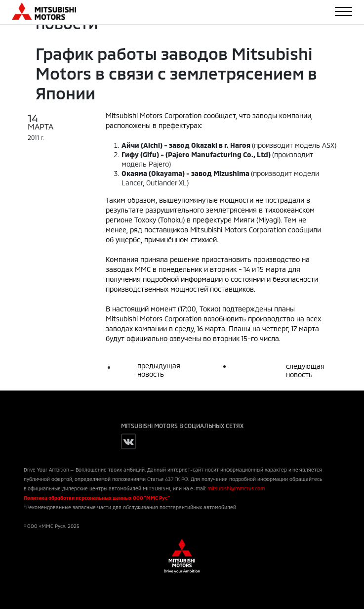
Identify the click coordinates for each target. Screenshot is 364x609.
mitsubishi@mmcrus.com (236, 488)
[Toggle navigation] (344, 11)
